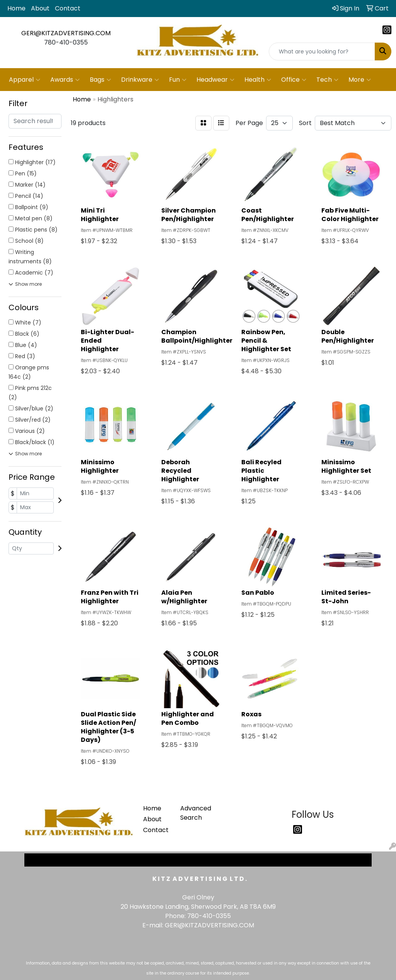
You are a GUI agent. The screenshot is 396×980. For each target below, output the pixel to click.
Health (258, 80)
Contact (68, 8)
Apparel (25, 80)
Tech (327, 80)
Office (294, 80)
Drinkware (140, 80)
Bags (100, 80)
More (360, 80)
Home (16, 8)
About (40, 8)
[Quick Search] (322, 51)
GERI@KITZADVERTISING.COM (66, 33)
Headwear (215, 80)
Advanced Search (194, 813)
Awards (65, 80)
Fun (178, 80)
